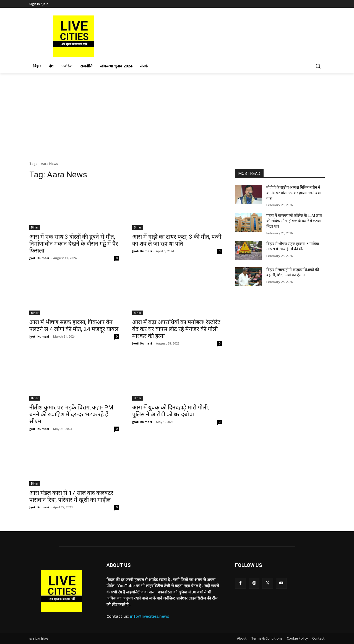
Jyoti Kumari (39, 258)
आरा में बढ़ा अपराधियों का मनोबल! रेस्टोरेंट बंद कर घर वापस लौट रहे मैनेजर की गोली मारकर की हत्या (176, 329)
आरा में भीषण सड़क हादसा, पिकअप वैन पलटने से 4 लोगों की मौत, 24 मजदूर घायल (74, 326)
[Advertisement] (177, 114)
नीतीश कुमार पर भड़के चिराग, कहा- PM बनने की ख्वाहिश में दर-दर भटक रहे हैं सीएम (71, 414)
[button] (318, 66)
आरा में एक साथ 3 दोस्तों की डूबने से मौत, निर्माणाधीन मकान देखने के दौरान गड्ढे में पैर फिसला (74, 244)
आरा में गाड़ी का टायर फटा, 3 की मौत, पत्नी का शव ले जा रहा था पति (177, 240)
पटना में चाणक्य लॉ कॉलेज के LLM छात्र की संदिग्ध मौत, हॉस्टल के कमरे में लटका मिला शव (294, 221)
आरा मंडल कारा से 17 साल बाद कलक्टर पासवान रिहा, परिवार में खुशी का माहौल (71, 496)
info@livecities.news (149, 616)
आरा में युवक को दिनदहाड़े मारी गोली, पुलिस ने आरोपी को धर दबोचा (171, 411)
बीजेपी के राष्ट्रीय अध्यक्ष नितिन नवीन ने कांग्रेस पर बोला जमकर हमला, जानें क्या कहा (294, 193)
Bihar (35, 227)
